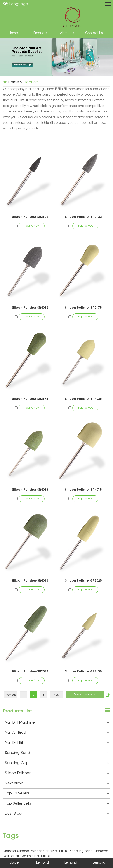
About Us (67, 33)
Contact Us (94, 33)
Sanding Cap (57, 763)
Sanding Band (57, 753)
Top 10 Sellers (57, 794)
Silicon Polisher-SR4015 (83, 490)
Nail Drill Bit (57, 743)
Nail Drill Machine (57, 723)
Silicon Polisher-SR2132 (83, 217)
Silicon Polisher (57, 773)
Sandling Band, (82, 851)
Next (56, 695)
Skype (14, 863)
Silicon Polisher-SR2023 (30, 672)
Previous (11, 695)
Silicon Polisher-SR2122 (30, 217)
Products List (17, 711)
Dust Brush (57, 814)
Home (13, 33)
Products (40, 33)
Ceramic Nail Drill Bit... (37, 856)
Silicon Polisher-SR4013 (30, 581)
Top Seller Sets (57, 804)
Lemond (42, 863)
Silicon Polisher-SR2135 (83, 672)
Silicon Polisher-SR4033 (30, 490)
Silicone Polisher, (30, 851)
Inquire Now (32, 226)
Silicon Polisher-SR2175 (83, 308)
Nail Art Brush (57, 733)
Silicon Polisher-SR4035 (83, 399)
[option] (56, 57)
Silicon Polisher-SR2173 (30, 399)
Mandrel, (10, 851)
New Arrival (57, 783)
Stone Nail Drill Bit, (56, 851)
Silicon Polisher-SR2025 (83, 581)
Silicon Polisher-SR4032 (30, 308)
